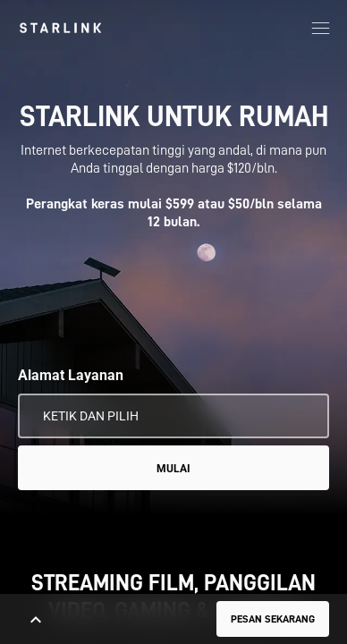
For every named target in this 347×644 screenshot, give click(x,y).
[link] (60, 28)
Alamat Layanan (71, 375)
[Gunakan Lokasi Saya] (303, 416)
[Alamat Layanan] (173, 416)
